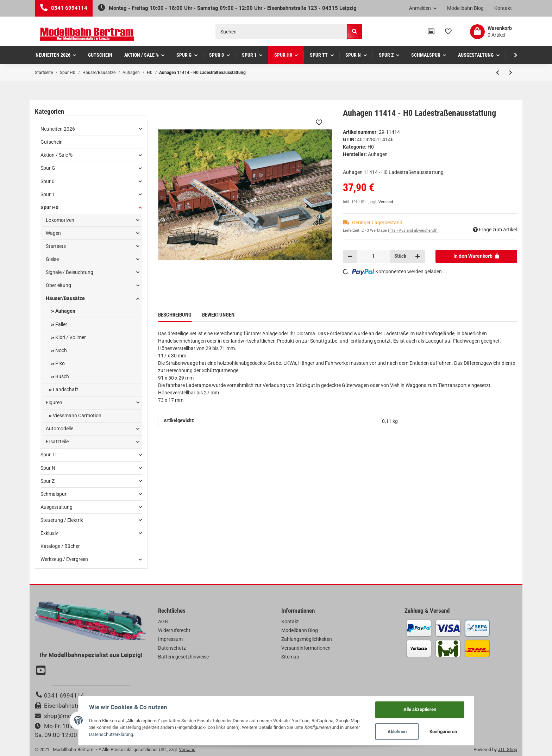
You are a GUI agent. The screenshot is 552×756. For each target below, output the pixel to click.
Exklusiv (49, 533)
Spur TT (49, 455)
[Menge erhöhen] (418, 256)
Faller (61, 324)
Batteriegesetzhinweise (183, 657)
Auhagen (65, 311)
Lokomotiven (60, 220)
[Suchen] (281, 32)
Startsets (56, 246)
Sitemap (290, 657)
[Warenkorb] (491, 32)
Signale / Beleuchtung (70, 272)
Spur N (48, 468)
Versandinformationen (306, 648)
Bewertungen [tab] (218, 315)
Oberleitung (58, 285)
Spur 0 (48, 181)
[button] (423, 8)
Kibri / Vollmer (70, 337)
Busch (62, 376)
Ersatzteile (57, 442)
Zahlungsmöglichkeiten (307, 639)
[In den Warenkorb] (476, 256)
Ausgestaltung (57, 507)
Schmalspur (54, 494)
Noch (61, 350)
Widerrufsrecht (174, 630)
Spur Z (48, 481)
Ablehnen (397, 732)
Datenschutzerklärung (111, 734)
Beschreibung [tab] (175, 315)
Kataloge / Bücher (60, 546)
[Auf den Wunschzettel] (319, 122)
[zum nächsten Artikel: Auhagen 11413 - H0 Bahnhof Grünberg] (511, 73)
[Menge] (373, 256)
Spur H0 (49, 207)
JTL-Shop (507, 749)
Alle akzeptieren (420, 709)
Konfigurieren (443, 732)
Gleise (52, 259)
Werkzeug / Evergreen (64, 559)
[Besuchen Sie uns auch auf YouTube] (42, 671)
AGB (163, 621)
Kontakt (503, 8)
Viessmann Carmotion (77, 416)
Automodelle (59, 429)
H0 (371, 147)
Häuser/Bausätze (65, 298)
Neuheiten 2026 (58, 129)
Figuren (54, 402)
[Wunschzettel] (448, 32)
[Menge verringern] (350, 256)
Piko (59, 363)
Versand (386, 202)
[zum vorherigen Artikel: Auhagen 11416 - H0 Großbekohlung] (498, 73)
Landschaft (65, 389)
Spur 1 (48, 194)
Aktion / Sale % (57, 155)
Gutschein (52, 142)
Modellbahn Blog (465, 8)
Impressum (170, 639)
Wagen (53, 233)
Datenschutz (172, 648)
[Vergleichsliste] (431, 32)
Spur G (48, 168)
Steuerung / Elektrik (62, 520)
